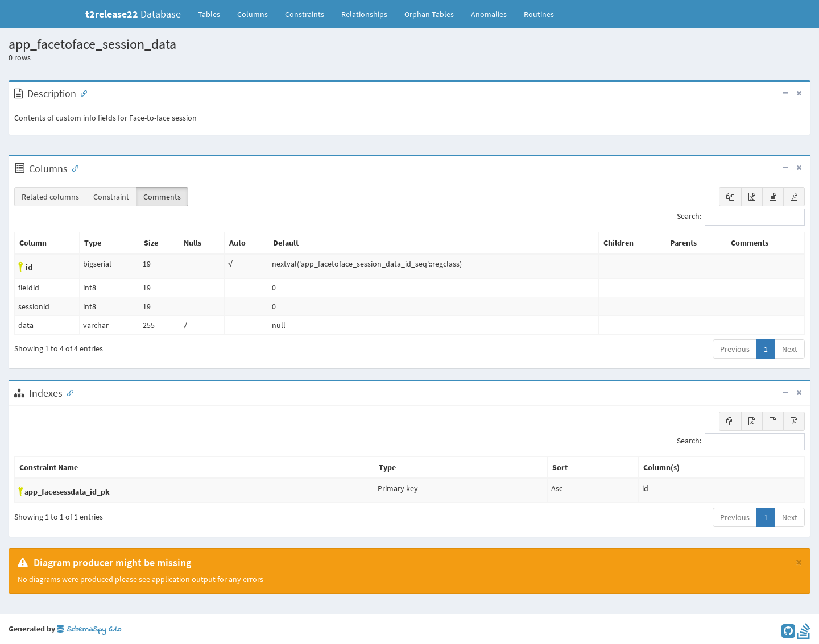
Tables (213, 14)
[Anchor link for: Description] (81, 93)
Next (790, 349)
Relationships (364, 14)
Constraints (305, 14)
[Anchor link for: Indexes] (68, 392)
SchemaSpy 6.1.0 (89, 630)
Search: (741, 217)
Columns (253, 14)
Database (133, 14)
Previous (735, 349)
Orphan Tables (429, 14)
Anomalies (489, 14)
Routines (539, 14)
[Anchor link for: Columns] (73, 168)
